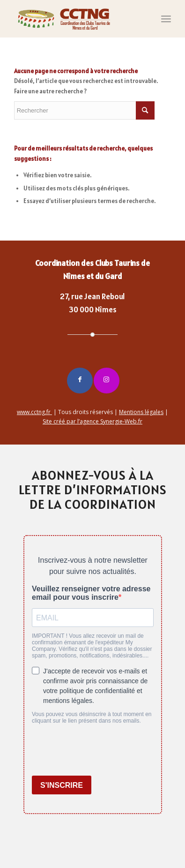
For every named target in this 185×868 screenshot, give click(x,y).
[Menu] (166, 19)
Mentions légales (141, 412)
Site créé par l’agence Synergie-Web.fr (92, 421)
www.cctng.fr (34, 412)
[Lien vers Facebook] (80, 381)
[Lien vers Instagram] (107, 381)
